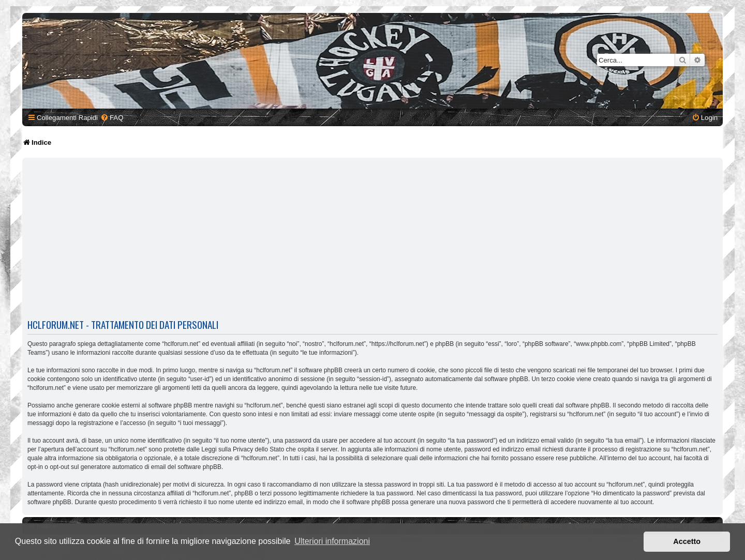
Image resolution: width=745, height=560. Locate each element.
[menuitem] (112, 118)
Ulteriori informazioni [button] (332, 541)
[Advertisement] (373, 238)
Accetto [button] (687, 541)
